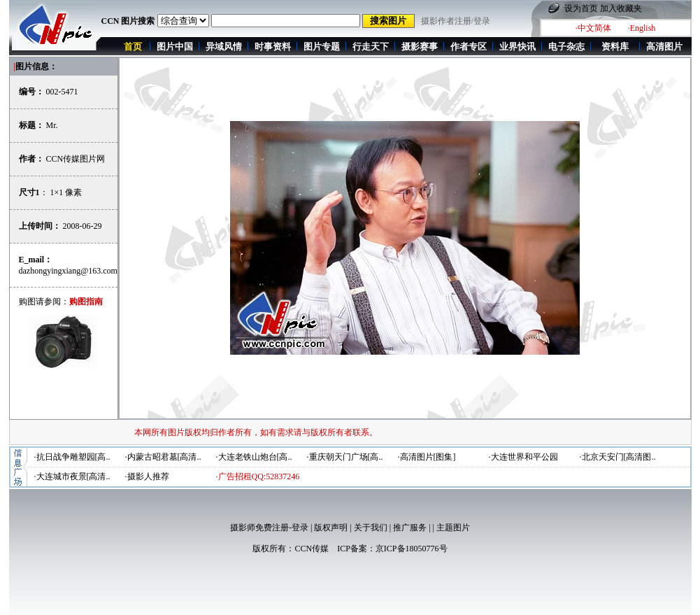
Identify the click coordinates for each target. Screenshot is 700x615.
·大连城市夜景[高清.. (72, 476)
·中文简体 (593, 28)
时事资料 (273, 47)
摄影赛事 (420, 47)
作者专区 (469, 47)
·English (642, 28)
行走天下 (371, 47)
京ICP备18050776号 (412, 549)
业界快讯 (517, 47)
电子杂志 (566, 47)
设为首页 (581, 8)
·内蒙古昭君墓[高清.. (163, 457)
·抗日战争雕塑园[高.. (72, 457)
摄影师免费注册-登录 (269, 528)
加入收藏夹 (621, 8)
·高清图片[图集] (427, 457)
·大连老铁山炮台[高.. (254, 457)
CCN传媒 (312, 549)
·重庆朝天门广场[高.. (345, 457)
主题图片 (453, 528)
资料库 (615, 47)
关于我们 (371, 528)
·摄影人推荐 (147, 476)
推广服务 (410, 528)
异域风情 (224, 47)
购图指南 (86, 302)
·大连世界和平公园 (523, 457)
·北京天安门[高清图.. (618, 457)
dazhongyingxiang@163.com (68, 271)
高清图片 (664, 47)
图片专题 (322, 47)
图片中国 (175, 47)
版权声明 (331, 528)
